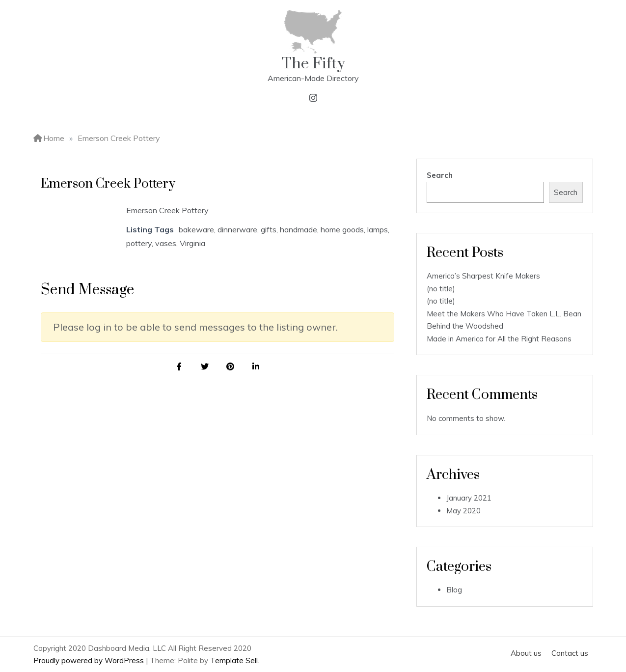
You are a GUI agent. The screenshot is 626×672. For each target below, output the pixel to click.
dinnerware (237, 229)
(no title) (441, 289)
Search (440, 175)
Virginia (192, 243)
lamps (378, 229)
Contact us (570, 653)
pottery (139, 243)
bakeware (196, 229)
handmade (299, 229)
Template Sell (234, 660)
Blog (454, 590)
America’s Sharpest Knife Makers (483, 276)
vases (166, 243)
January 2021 (469, 498)
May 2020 (463, 511)
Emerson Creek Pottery (167, 210)
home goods (342, 229)
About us (526, 653)
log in (99, 327)
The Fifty (313, 64)
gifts (269, 229)
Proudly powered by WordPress (90, 660)
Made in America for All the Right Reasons (499, 339)
